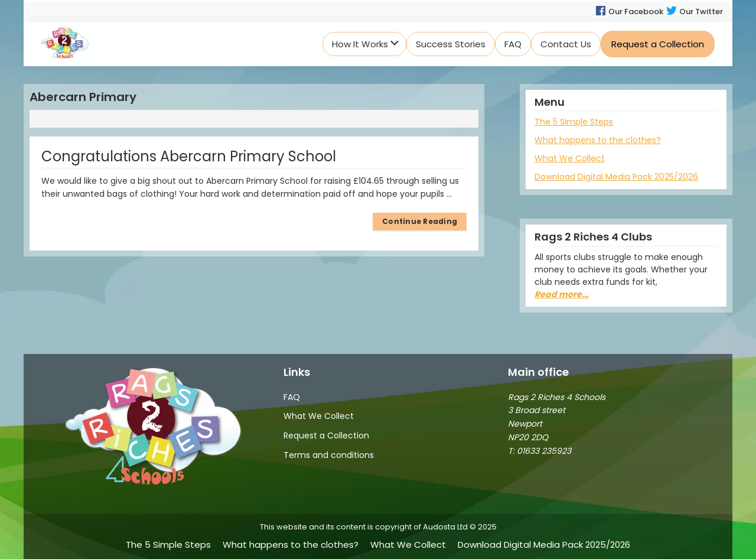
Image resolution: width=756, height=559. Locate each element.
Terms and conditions (329, 455)
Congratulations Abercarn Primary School (189, 156)
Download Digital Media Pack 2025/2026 (616, 177)
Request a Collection (326, 435)
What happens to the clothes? (598, 140)
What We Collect (570, 158)
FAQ (292, 397)
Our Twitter (694, 12)
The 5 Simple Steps (574, 122)
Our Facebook (629, 12)
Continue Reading (420, 221)
